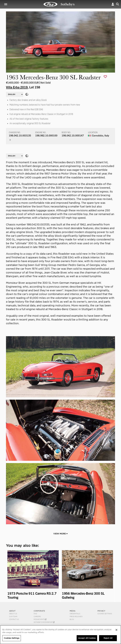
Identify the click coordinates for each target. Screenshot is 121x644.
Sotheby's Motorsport (44, 622)
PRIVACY (101, 611)
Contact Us (14, 619)
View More (61, 534)
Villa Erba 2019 (17, 87)
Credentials (75, 614)
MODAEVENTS (40, 619)
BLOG (72, 619)
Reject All (108, 638)
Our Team (13, 616)
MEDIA (72, 611)
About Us (13, 614)
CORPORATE (39, 611)
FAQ (35, 614)
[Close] (116, 630)
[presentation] (8, 575)
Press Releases (76, 616)
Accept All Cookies (87, 638)
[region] (61, 635)
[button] (113, 4)
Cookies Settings (105, 614)
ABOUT (12, 611)
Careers (37, 616)
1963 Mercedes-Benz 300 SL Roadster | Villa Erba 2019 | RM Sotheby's (59, 4)
